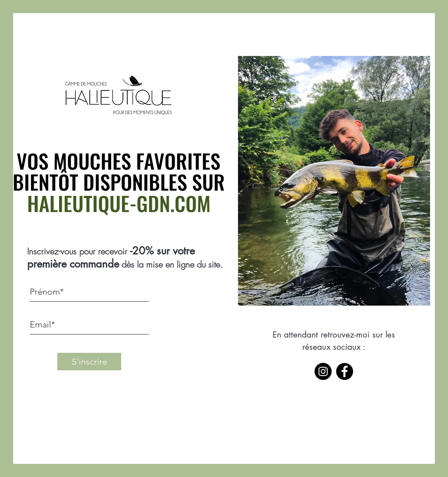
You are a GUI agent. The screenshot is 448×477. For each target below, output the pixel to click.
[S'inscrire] (89, 362)
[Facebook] (345, 371)
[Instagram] (323, 371)
